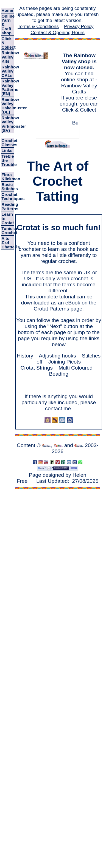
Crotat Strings (37, 368)
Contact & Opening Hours (58, 32)
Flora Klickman (11, 177)
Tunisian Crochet (10, 231)
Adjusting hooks (57, 356)
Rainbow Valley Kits (10, 57)
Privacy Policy (79, 26)
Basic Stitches (10, 187)
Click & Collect (79, 110)
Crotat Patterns (51, 309)
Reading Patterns (10, 206)
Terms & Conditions (38, 26)
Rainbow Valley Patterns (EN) (10, 87)
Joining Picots (65, 362)
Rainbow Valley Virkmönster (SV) (14, 124)
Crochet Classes (9, 143)
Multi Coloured (76, 368)
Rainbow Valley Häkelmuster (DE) (14, 106)
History (25, 356)
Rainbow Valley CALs (10, 71)
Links (7, 150)
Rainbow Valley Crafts (79, 89)
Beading (59, 374)
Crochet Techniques (13, 196)
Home (7, 10)
